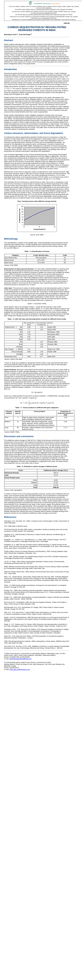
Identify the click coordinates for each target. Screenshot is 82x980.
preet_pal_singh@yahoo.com (20, 670)
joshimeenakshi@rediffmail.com (20, 659)
